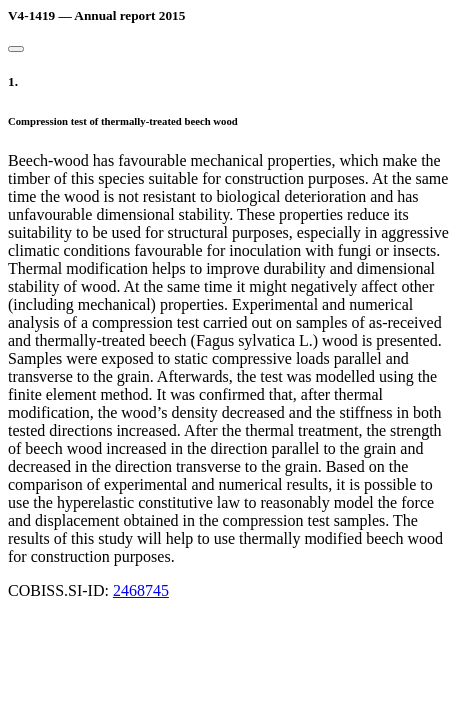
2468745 (141, 590)
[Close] (16, 49)
